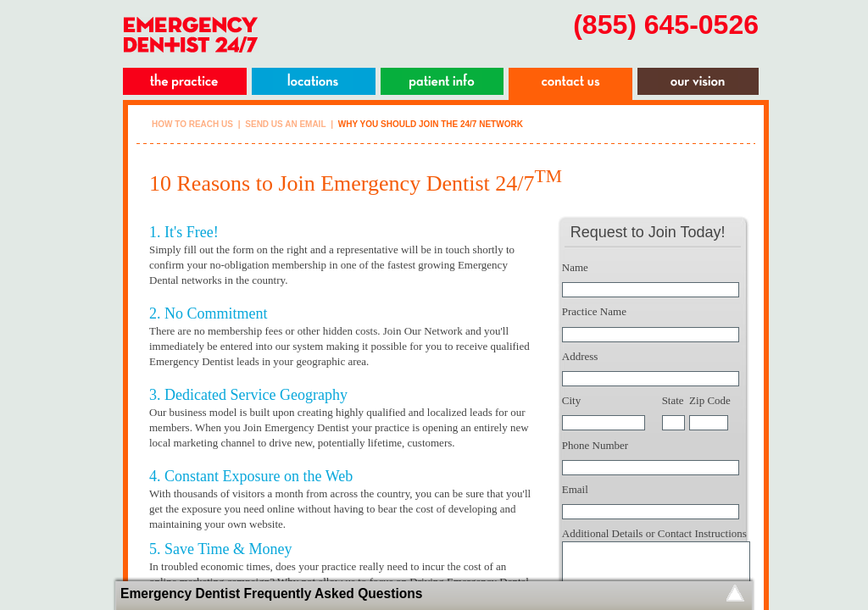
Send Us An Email (285, 124)
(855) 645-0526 (666, 25)
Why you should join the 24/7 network (431, 124)
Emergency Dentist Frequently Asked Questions (271, 593)
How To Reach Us (192, 124)
